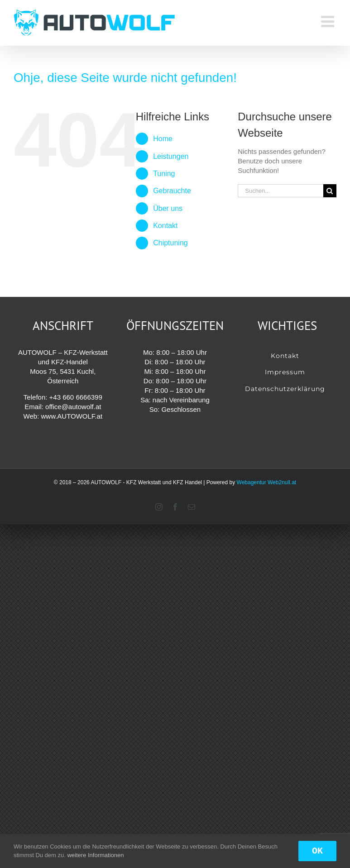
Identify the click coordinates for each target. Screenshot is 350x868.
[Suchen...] (280, 191)
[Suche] (330, 191)
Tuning (164, 174)
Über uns (168, 208)
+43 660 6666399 (76, 397)
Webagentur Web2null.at (267, 482)
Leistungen (171, 156)
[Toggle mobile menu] (329, 21)
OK (317, 851)
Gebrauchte (172, 191)
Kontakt (165, 226)
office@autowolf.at (73, 407)
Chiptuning (170, 243)
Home (163, 139)
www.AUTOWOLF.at (72, 416)
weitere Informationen (95, 855)
